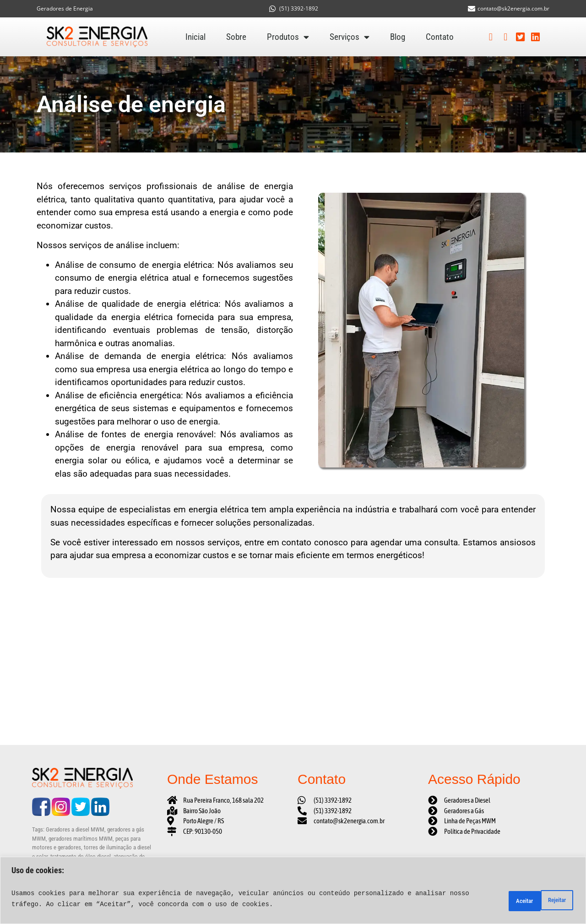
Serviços (350, 37)
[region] (293, 890)
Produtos (288, 37)
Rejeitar (503, 899)
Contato (440, 37)
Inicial (195, 37)
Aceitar (552, 899)
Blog (398, 37)
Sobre (236, 37)
